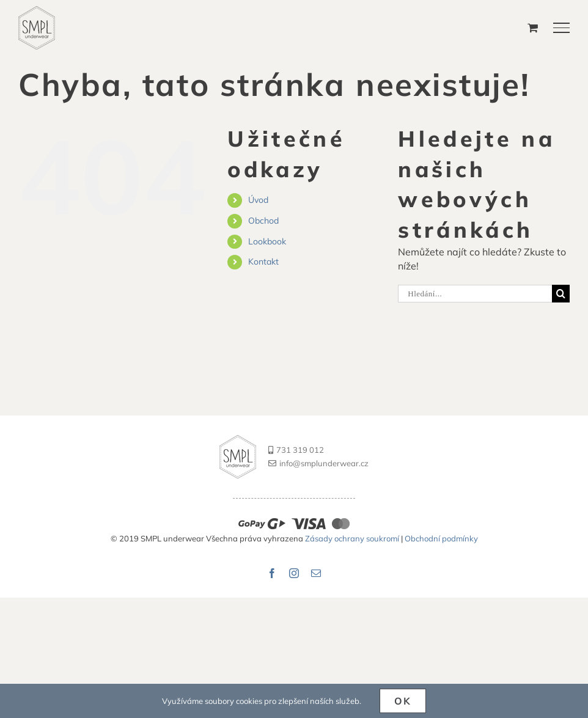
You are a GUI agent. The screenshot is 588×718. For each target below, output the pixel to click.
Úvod (258, 200)
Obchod (263, 221)
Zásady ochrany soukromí (353, 538)
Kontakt (263, 262)
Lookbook (267, 241)
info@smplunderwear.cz (318, 463)
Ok (403, 701)
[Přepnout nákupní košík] (533, 27)
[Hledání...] (475, 294)
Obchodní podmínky (441, 538)
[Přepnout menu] (562, 27)
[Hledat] (561, 294)
